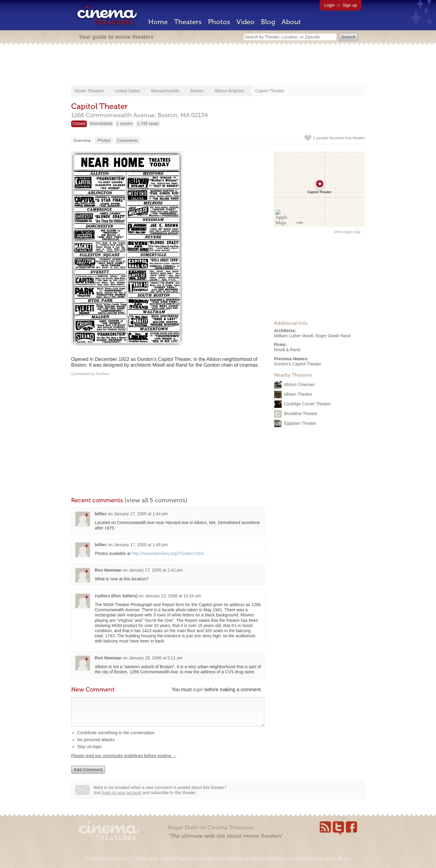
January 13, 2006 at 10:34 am (173, 596)
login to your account (122, 799)
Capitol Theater (270, 91)
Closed (79, 124)
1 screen (125, 124)
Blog (268, 22)
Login (329, 5)
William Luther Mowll (293, 336)
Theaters (188, 22)
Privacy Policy (309, 859)
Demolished (101, 124)
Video (246, 22)
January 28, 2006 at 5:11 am (156, 658)
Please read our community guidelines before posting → (124, 762)
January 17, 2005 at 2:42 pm (156, 570)
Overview (82, 140)
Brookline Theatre (301, 413)
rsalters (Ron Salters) (116, 596)
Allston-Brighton (229, 91)
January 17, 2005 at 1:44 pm (141, 514)
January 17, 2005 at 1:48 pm (141, 545)
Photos (219, 22)
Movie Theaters (89, 91)
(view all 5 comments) (156, 500)
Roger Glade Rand (333, 336)
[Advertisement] (218, 66)
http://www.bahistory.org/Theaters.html (168, 553)
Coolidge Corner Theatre (307, 404)
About (291, 22)
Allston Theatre (298, 394)
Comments (127, 140)
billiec (101, 514)
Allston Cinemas (299, 384)
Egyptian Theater (300, 423)
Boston (197, 91)
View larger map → (349, 232)
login (198, 690)
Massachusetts (165, 91)
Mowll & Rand (287, 350)
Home (158, 22)
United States (127, 91)
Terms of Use (337, 859)
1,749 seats (148, 124)
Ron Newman (108, 570)
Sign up (350, 5)
